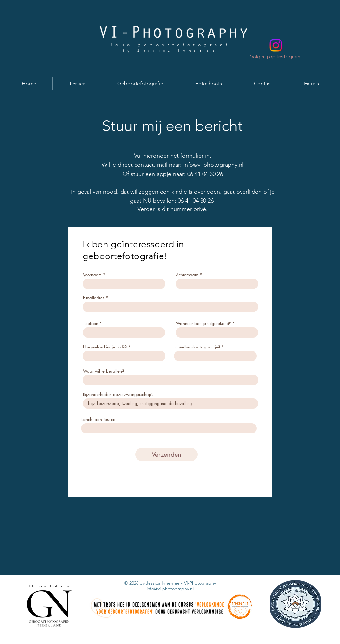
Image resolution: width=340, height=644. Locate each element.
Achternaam (187, 275)
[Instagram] (276, 45)
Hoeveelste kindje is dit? (105, 347)
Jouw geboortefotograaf (170, 45)
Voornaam (92, 275)
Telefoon (91, 324)
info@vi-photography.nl (213, 165)
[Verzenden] (166, 454)
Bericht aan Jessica (98, 420)
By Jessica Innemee (170, 50)
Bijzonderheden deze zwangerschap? (118, 394)
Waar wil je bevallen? (103, 371)
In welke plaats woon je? (197, 347)
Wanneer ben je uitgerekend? (203, 324)
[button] (77, 83)
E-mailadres (94, 298)
